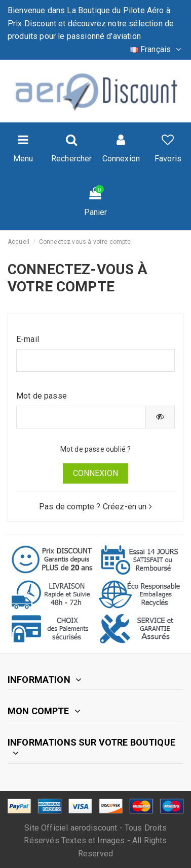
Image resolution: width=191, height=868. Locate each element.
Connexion (95, 473)
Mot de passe (42, 396)
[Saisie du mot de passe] (81, 417)
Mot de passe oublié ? (95, 449)
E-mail (28, 339)
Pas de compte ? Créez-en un (95, 507)
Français (157, 49)
